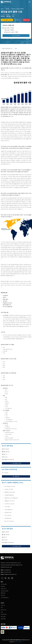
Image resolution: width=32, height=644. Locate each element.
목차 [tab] (16, 49)
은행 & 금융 (3, 619)
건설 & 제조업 (4, 614)
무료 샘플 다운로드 (7, 20)
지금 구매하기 (16, 36)
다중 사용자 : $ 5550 (9, 30)
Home (2, 9)
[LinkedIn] (12, 578)
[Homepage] (16, 558)
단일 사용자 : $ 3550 (9, 28)
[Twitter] (2, 578)
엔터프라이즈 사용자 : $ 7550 (11, 32)
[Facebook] (5, 578)
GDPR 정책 (3, 593)
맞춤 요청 (18, 20)
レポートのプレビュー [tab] (7, 49)
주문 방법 (3, 586)
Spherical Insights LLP (19, 642)
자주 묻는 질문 (4, 584)
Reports (7, 9)
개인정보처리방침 (5, 591)
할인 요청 (26, 20)
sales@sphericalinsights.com (10, 574)
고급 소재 (3, 605)
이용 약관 (3, 595)
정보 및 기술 (3, 610)
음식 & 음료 (3, 616)
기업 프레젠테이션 (5, 598)
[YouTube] (9, 578)
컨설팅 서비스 (4, 589)
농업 (2, 612)
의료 (2, 608)
